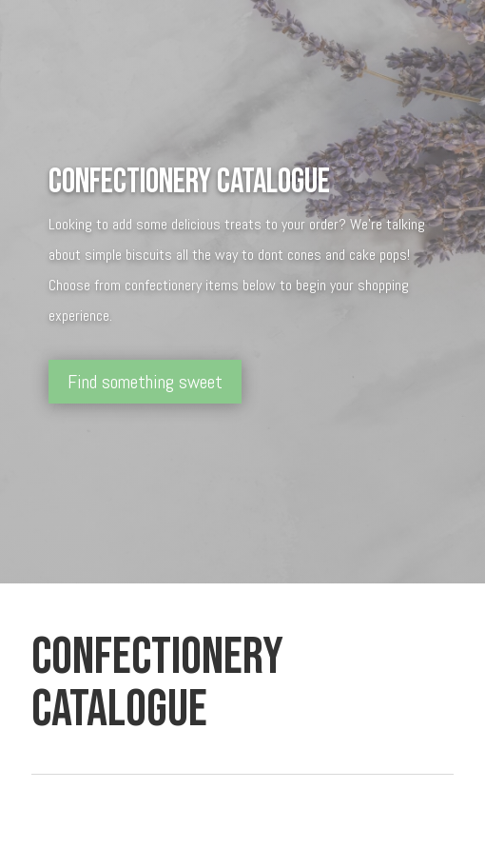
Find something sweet (145, 382)
